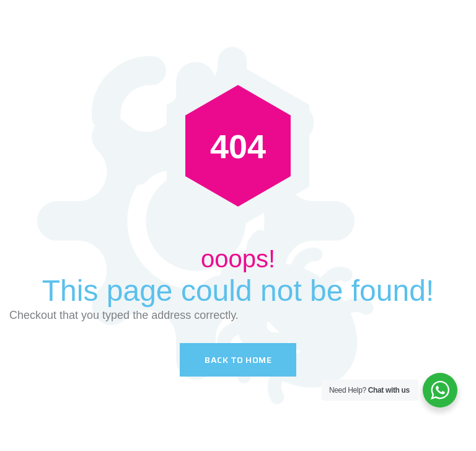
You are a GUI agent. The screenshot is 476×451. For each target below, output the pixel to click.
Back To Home (238, 360)
